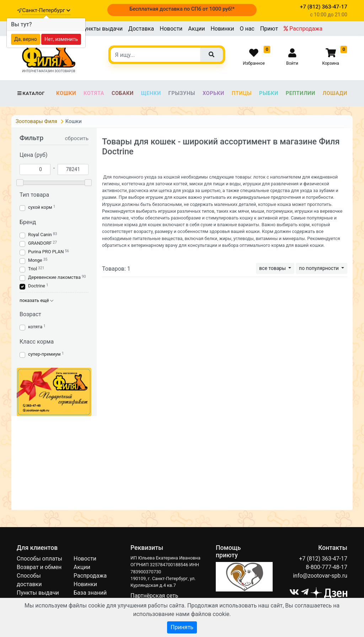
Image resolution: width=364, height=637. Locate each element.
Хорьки (213, 93)
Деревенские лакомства (54, 277)
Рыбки (269, 93)
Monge (35, 260)
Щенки (151, 93)
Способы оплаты (39, 559)
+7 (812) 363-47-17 (323, 559)
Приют (269, 29)
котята (35, 327)
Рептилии (301, 93)
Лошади (335, 93)
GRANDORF (40, 243)
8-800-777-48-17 (326, 567)
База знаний (90, 593)
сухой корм (40, 207)
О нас (247, 29)
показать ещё (36, 300)
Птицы (242, 93)
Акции (196, 29)
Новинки (222, 29)
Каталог (31, 93)
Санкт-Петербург (46, 10)
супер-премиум (44, 354)
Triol (33, 269)
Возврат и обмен (39, 567)
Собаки (123, 93)
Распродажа (303, 29)
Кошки (66, 93)
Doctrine (37, 286)
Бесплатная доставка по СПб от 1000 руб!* (182, 9)
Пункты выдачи (101, 29)
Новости (171, 29)
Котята (94, 93)
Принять (182, 627)
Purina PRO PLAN (46, 252)
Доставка (141, 29)
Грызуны (182, 93)
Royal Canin (40, 235)
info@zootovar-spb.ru (320, 576)
